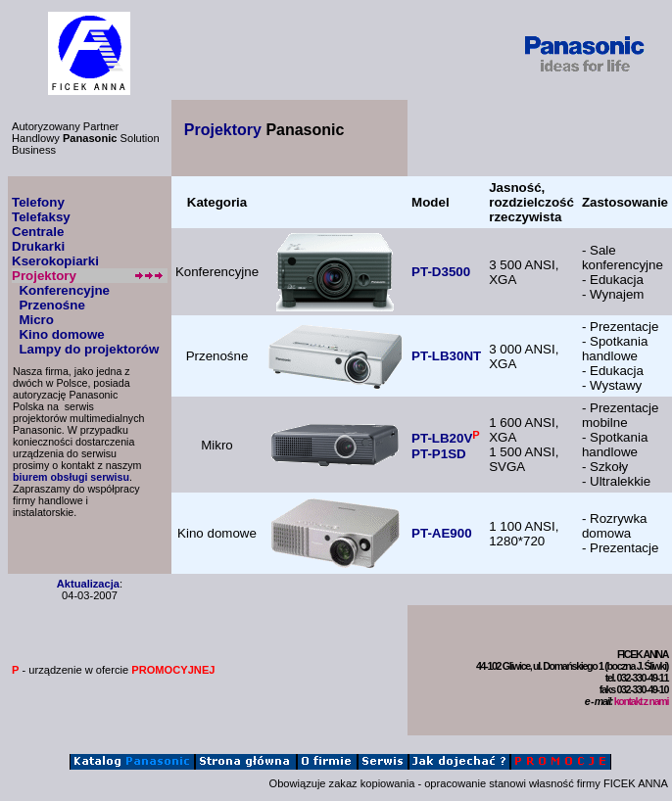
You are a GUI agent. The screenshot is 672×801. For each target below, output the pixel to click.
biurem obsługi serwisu (71, 477)
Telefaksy (41, 217)
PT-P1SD (439, 454)
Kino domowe (61, 334)
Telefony (38, 202)
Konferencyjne (64, 290)
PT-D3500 (441, 272)
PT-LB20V (442, 439)
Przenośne (51, 305)
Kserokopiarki (55, 261)
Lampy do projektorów (89, 349)
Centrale (38, 232)
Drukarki (38, 246)
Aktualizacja (88, 584)
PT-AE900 (442, 533)
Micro (36, 320)
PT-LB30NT (446, 356)
